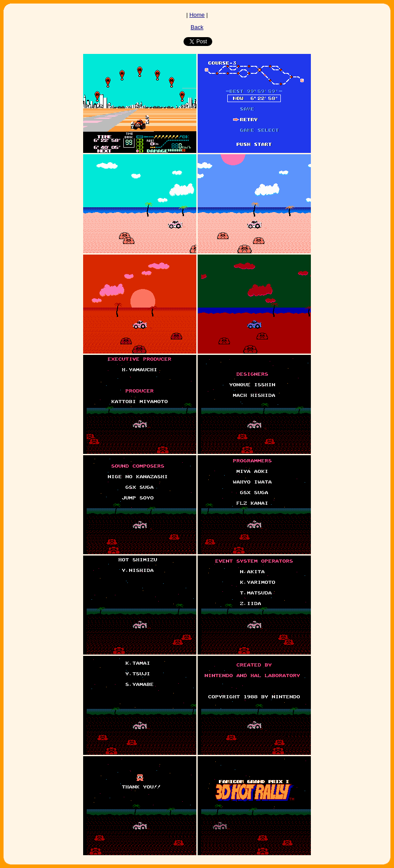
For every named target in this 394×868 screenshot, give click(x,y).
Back (197, 27)
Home (197, 15)
